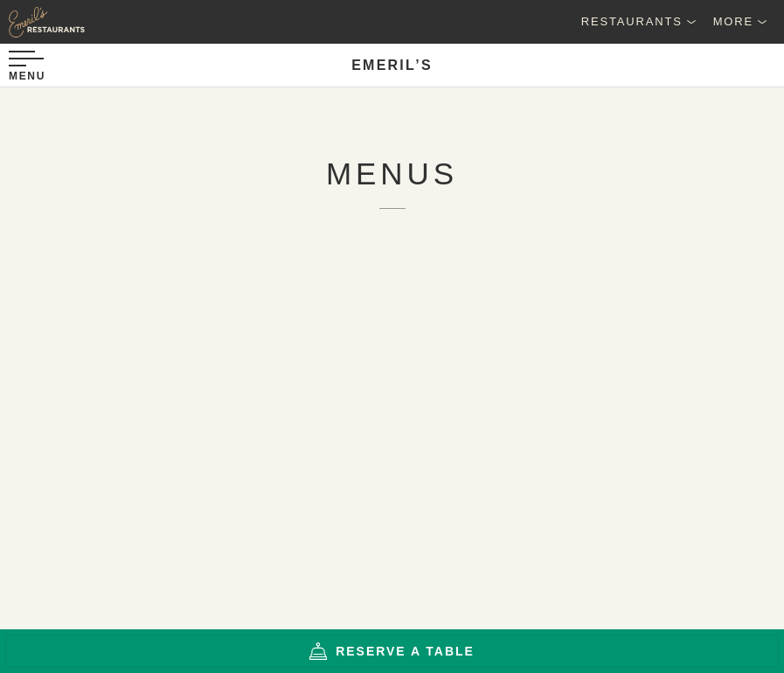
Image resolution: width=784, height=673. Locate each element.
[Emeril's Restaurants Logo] (87, 22)
